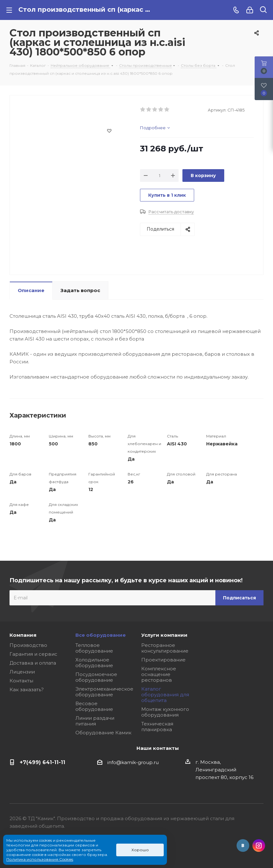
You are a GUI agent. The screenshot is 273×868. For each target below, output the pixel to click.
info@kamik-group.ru (133, 762)
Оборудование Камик (103, 733)
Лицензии (22, 672)
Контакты (21, 681)
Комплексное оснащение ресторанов (159, 674)
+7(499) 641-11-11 (42, 762)
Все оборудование (101, 635)
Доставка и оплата (33, 663)
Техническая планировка (157, 727)
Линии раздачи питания (95, 721)
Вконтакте (243, 846)
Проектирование (163, 660)
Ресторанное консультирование (165, 648)
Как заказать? (27, 689)
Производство (28, 645)
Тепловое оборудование (94, 648)
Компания (23, 635)
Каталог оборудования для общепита (165, 695)
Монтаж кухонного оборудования (165, 712)
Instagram (259, 846)
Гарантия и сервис (33, 654)
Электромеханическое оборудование (104, 692)
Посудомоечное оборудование (96, 677)
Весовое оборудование (94, 706)
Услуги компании (164, 635)
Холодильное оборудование (94, 663)
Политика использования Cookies (40, 859)
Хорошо (140, 850)
